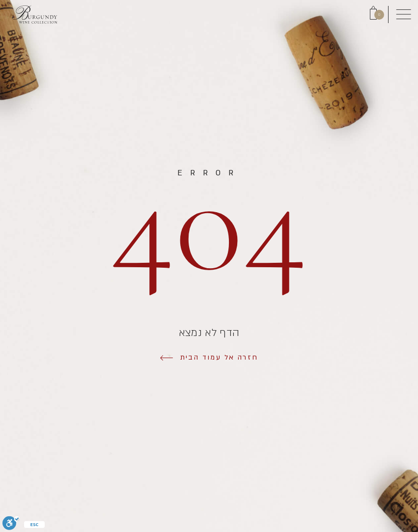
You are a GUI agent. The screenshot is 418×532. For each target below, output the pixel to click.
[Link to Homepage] (35, 14)
